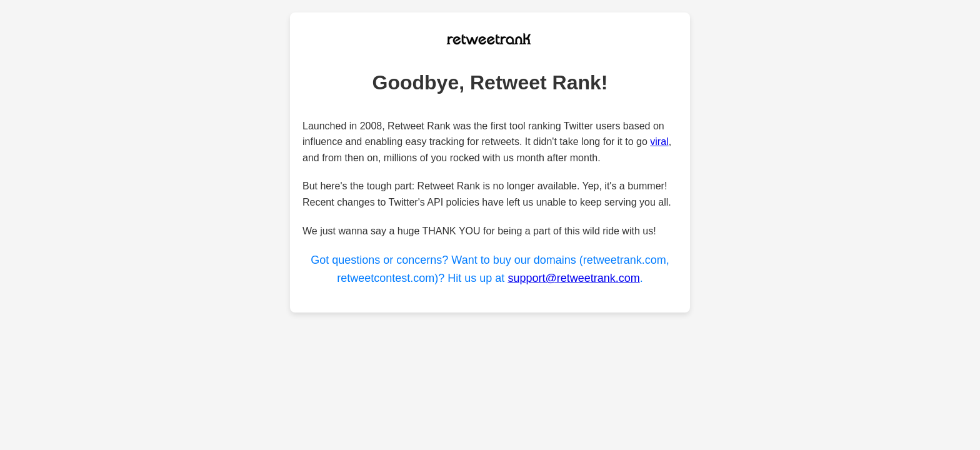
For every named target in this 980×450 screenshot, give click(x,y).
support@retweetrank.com (573, 278)
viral (659, 142)
